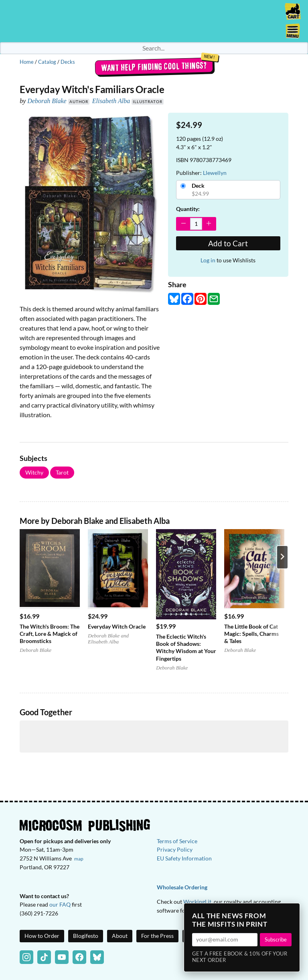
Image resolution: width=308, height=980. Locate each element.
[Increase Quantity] (209, 224)
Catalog (47, 62)
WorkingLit (197, 902)
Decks (68, 62)
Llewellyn (215, 173)
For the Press (157, 936)
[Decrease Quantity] (183, 224)
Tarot (62, 472)
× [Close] (291, 912)
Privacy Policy (175, 849)
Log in (208, 260)
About (120, 936)
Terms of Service (177, 841)
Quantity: (188, 209)
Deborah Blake (47, 101)
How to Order (42, 936)
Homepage (154, 21)
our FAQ (60, 904)
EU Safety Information (184, 858)
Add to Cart (228, 243)
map (79, 859)
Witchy (34, 472)
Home (27, 62)
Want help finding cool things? (154, 67)
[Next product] (282, 557)
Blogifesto (86, 936)
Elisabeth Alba (111, 101)
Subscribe (276, 939)
